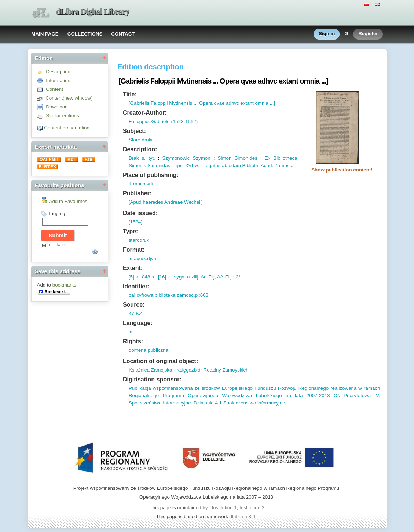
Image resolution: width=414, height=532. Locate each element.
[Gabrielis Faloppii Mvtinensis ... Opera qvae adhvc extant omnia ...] (202, 103)
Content (54, 89)
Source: (134, 305)
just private (56, 245)
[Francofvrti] (142, 184)
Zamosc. (283, 165)
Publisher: (137, 193)
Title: (130, 94)
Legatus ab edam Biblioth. (231, 165)
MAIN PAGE (45, 34)
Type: (130, 231)
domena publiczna (149, 350)
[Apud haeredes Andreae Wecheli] (166, 202)
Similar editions (62, 116)
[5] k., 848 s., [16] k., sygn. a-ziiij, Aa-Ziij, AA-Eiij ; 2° (185, 277)
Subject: (134, 131)
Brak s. (137, 158)
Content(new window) (69, 98)
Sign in (327, 34)
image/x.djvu (142, 258)
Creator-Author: (145, 113)
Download (57, 107)
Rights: (133, 341)
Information (58, 80)
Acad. (266, 165)
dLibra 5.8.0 (243, 516)
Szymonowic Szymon (186, 158)
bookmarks (64, 285)
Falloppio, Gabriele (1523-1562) (163, 121)
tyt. (150, 158)
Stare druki (140, 140)
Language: (138, 323)
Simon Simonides (238, 158)
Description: (140, 149)
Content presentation (67, 128)
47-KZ (135, 313)
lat (131, 332)
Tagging (57, 213)
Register (368, 34)
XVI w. (191, 165)
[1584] (135, 222)
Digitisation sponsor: (152, 379)
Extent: (133, 268)
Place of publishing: (151, 175)
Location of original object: (160, 361)
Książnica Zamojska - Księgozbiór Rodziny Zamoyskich (189, 370)
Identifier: (136, 286)
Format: (134, 250)
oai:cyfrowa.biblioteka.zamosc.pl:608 (168, 295)
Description (58, 72)
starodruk (139, 240)
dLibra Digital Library (93, 12)
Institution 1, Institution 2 (238, 508)
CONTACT (123, 34)
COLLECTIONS (85, 34)
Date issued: (140, 213)
